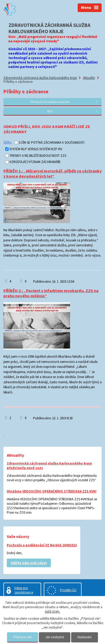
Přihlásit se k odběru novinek (64, 102)
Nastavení (85, 637)
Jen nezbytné (55, 637)
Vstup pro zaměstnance (24, 590)
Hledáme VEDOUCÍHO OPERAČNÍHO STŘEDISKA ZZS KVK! (52, 491)
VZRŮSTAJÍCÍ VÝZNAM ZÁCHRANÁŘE (35, 162)
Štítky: (8, 142)
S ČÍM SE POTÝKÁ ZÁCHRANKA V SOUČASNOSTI (52, 143)
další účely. (52, 611)
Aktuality (89, 78)
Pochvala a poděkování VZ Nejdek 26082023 (42, 545)
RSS (73, 111)
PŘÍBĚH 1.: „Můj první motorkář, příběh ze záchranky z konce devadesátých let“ (52, 173)
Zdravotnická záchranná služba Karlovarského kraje (40, 78)
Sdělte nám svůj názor (29, 563)
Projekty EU (68, 590)
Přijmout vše (23, 637)
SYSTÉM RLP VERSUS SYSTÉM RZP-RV (36, 149)
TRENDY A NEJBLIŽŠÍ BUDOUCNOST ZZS (38, 156)
